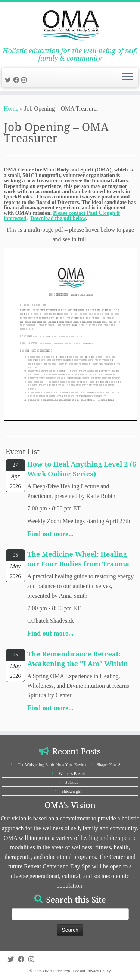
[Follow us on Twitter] (9, 80)
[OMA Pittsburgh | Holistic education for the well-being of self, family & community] (70, 24)
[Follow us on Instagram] (25, 80)
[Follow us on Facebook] (17, 80)
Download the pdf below (58, 218)
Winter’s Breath (72, 773)
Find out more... (50, 534)
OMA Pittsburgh (57, 971)
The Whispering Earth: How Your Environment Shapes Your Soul (71, 764)
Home (11, 109)
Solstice (72, 782)
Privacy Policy (99, 971)
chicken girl (72, 791)
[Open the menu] (128, 77)
